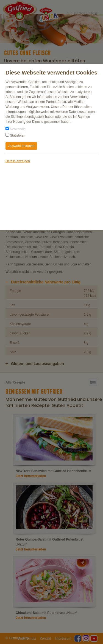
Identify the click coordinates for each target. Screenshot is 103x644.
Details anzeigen (18, 161)
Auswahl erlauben (21, 146)
